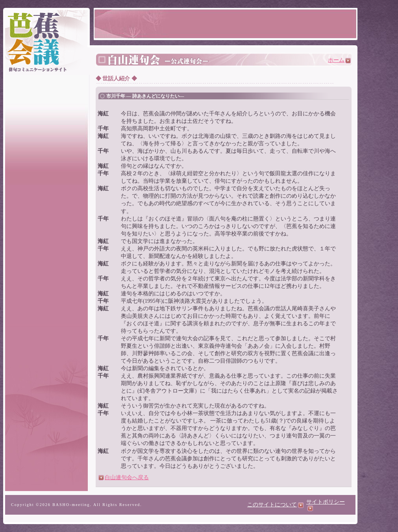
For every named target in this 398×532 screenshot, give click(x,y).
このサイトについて (275, 505)
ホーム (339, 60)
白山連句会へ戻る (124, 477)
